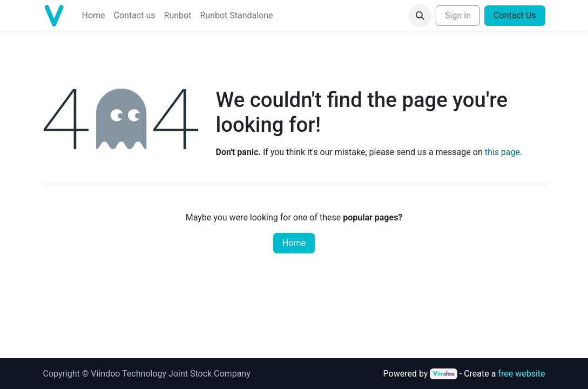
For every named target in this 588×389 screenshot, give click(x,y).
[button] (420, 16)
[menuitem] (94, 16)
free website (521, 374)
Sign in (458, 15)
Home (294, 243)
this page (502, 152)
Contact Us (515, 15)
